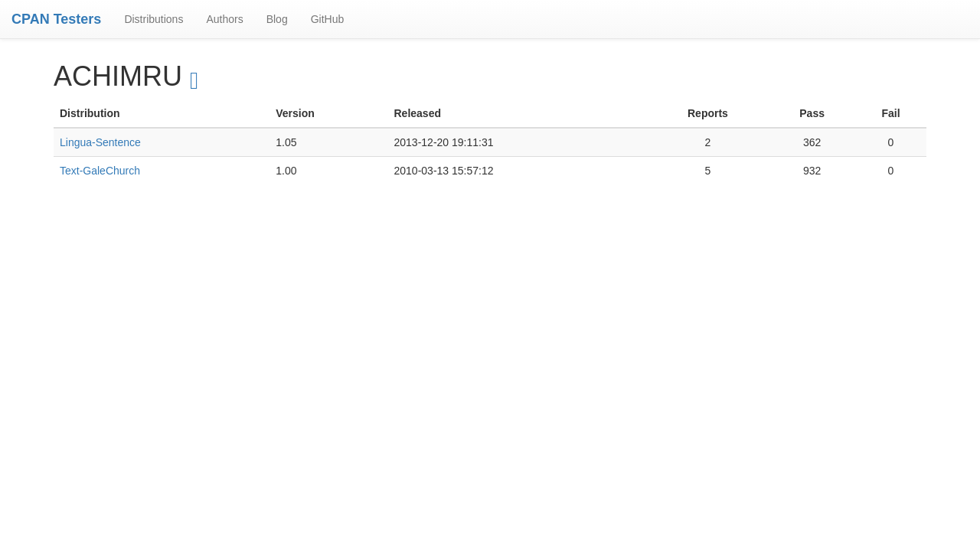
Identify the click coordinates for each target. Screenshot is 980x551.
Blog (277, 19)
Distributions (154, 19)
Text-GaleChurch (100, 171)
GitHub (328, 19)
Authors (224, 19)
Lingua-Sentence (100, 142)
